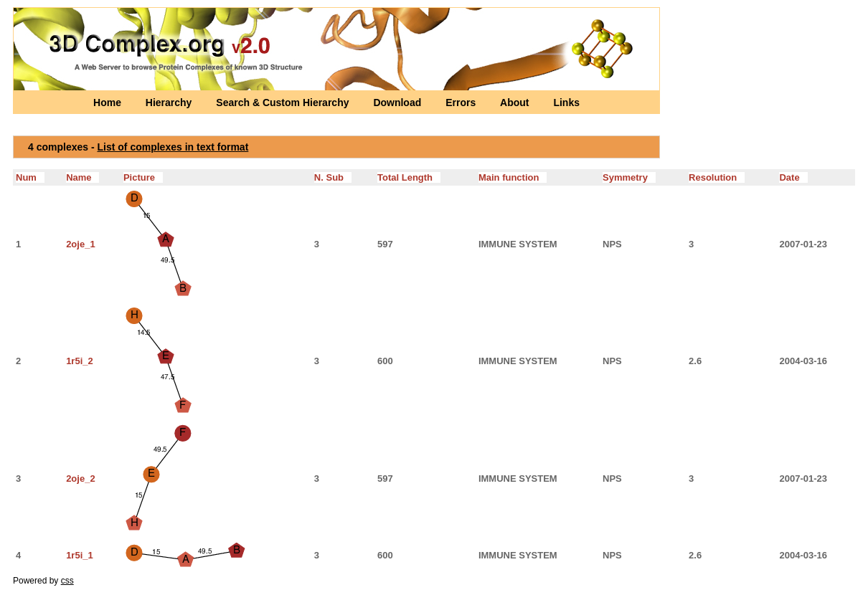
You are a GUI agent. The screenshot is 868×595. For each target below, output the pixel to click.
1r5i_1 (80, 555)
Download (398, 103)
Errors (462, 103)
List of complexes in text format (173, 147)
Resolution (717, 177)
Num (30, 177)
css (67, 581)
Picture (143, 177)
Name (82, 177)
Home (109, 103)
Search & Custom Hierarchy (284, 103)
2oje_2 (80, 479)
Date (793, 177)
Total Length (409, 177)
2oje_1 (80, 244)
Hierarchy (170, 103)
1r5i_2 (80, 361)
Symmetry (629, 177)
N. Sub (333, 177)
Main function (513, 177)
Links (566, 103)
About (516, 103)
